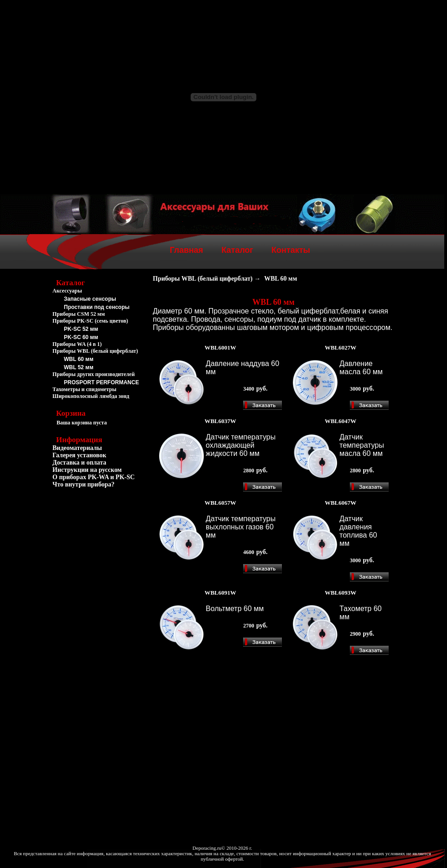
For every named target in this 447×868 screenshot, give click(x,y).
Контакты (291, 250)
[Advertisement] (98, 542)
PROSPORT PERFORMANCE (101, 382)
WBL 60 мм (79, 359)
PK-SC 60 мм (81, 337)
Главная (186, 250)
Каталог (237, 250)
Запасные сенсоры (90, 299)
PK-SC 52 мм (81, 329)
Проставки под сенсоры (97, 307)
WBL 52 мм (79, 367)
